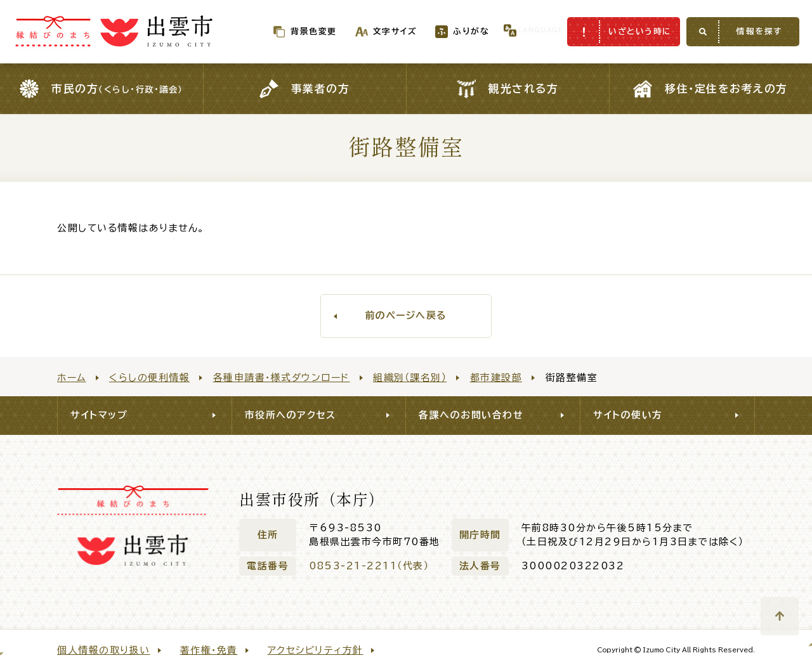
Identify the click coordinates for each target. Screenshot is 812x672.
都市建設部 (496, 378)
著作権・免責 (209, 650)
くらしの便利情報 (149, 378)
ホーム (72, 378)
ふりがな (446, 31)
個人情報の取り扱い (104, 650)
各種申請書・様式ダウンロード (282, 378)
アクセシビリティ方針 (316, 650)
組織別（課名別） (410, 378)
